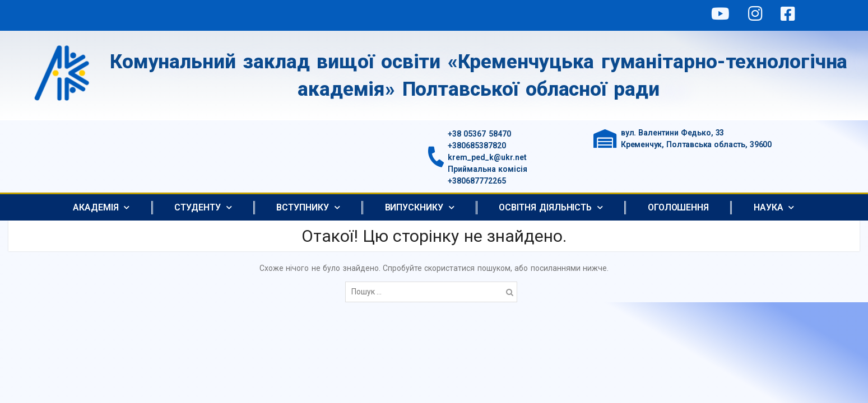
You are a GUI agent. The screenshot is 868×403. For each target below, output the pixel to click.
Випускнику (420, 207)
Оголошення (678, 207)
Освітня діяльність (551, 207)
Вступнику (308, 207)
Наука (774, 207)
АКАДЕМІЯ (101, 207)
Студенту (203, 207)
